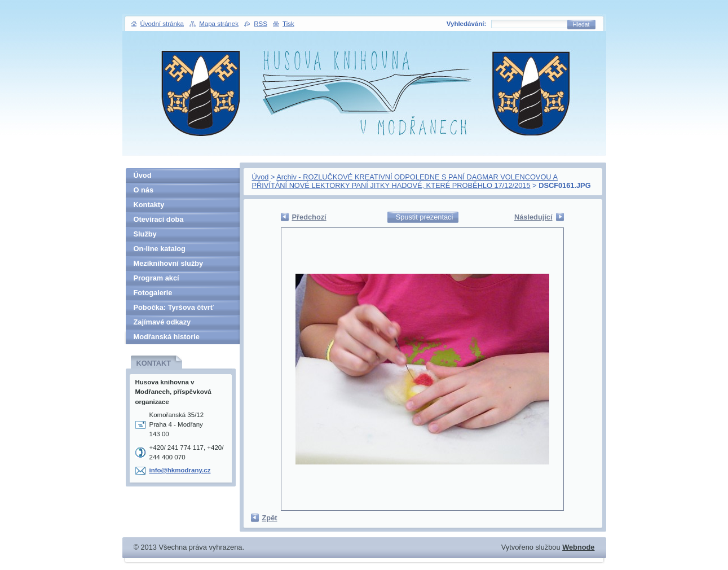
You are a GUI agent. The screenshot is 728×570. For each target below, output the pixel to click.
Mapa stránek (219, 24)
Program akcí (156, 278)
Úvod (261, 177)
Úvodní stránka (162, 24)
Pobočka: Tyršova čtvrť (174, 307)
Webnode (578, 547)
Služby (145, 234)
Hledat (581, 25)
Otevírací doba (159, 219)
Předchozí (309, 217)
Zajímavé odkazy (162, 322)
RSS (261, 24)
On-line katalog (160, 249)
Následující (533, 217)
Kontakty (149, 205)
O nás (144, 190)
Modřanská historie (167, 337)
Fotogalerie (153, 293)
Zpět (270, 518)
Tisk (288, 24)
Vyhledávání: (467, 24)
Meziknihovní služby (169, 263)
